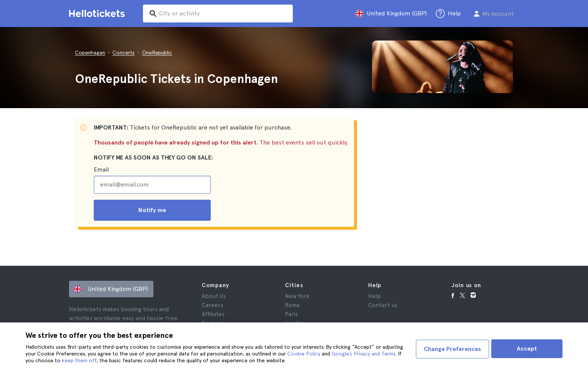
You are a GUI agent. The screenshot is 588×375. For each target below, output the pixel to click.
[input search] (223, 14)
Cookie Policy (304, 354)
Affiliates (213, 314)
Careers (212, 305)
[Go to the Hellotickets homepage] (98, 14)
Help (375, 296)
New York (297, 296)
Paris (291, 314)
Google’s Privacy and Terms (363, 354)
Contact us (383, 305)
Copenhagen (90, 53)
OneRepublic (157, 53)
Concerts (124, 53)
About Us (214, 296)
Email (101, 169)
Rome (292, 305)
